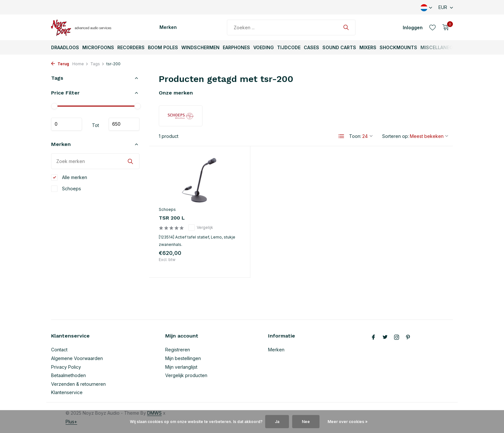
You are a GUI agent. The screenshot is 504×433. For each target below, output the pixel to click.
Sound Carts (339, 47)
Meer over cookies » (348, 422)
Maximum (124, 124)
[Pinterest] (408, 338)
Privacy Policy (66, 367)
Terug (60, 64)
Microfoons (98, 47)
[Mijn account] (413, 27)
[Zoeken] (291, 27)
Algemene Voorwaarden (77, 358)
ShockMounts (398, 47)
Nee (306, 422)
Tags (97, 64)
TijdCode (289, 47)
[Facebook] (373, 338)
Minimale (67, 124)
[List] (341, 136)
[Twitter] (385, 338)
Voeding (264, 47)
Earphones (236, 47)
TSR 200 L (172, 218)
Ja (277, 422)
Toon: (355, 136)
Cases (311, 47)
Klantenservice (67, 392)
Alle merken (69, 177)
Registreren (178, 350)
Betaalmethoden (68, 375)
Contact (59, 350)
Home (80, 64)
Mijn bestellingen (183, 358)
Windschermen (200, 47)
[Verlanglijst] (432, 27)
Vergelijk (201, 228)
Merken (168, 27)
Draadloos (65, 47)
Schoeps (66, 189)
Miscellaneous (440, 47)
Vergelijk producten (186, 375)
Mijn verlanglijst (181, 367)
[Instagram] (397, 338)
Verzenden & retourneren (78, 384)
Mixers (368, 47)
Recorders (131, 47)
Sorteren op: (396, 136)
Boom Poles (163, 47)
